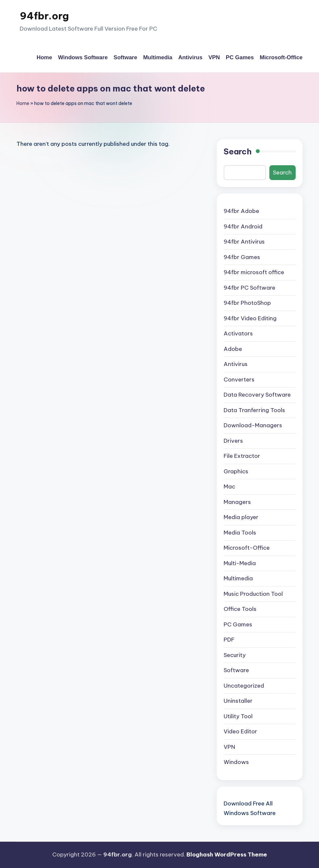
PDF (229, 640)
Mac (229, 487)
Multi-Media (240, 563)
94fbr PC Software (249, 288)
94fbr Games (242, 257)
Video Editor (240, 731)
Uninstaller (238, 701)
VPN (229, 747)
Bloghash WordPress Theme (227, 855)
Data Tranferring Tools (254, 410)
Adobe (233, 349)
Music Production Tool (253, 594)
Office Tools (240, 609)
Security (235, 655)
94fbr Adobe (241, 211)
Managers (237, 502)
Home (23, 103)
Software (236, 670)
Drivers (233, 441)
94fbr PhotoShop (247, 303)
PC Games (238, 624)
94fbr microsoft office (254, 272)
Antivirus (236, 364)
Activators (238, 333)
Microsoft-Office (247, 548)
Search (238, 151)
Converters (239, 380)
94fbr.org (44, 16)
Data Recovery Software (257, 395)
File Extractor (242, 456)
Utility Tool (238, 716)
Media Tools (240, 533)
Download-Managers (253, 425)
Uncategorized (244, 686)
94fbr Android (243, 226)
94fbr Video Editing (250, 318)
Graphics (236, 471)
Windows (236, 762)
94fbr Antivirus (244, 242)
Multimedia (238, 578)
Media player (241, 517)
